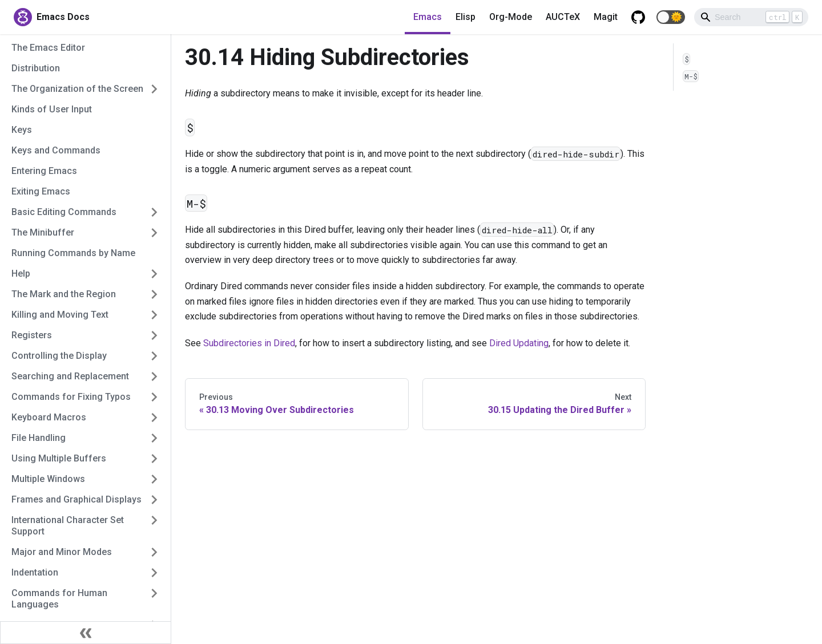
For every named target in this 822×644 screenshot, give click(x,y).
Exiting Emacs (41, 191)
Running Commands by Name (73, 253)
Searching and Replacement (70, 376)
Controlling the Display (59, 356)
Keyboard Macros (49, 417)
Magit (606, 17)
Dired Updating (519, 343)
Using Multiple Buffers (59, 458)
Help (21, 274)
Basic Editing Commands (64, 212)
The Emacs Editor (48, 48)
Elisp (466, 17)
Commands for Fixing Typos (71, 397)
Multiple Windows (48, 479)
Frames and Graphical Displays (76, 499)
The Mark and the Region (64, 294)
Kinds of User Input (52, 109)
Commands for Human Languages (59, 599)
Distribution (36, 68)
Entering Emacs (44, 171)
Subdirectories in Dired (249, 343)
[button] (671, 17)
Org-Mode (511, 17)
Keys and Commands (56, 150)
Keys (22, 130)
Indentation (35, 572)
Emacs (428, 17)
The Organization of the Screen (77, 89)
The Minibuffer (43, 232)
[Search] (751, 17)
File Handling (39, 438)
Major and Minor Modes (62, 552)
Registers (32, 335)
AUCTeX (563, 17)
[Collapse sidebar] (86, 633)
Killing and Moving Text (60, 315)
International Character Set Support (68, 526)
